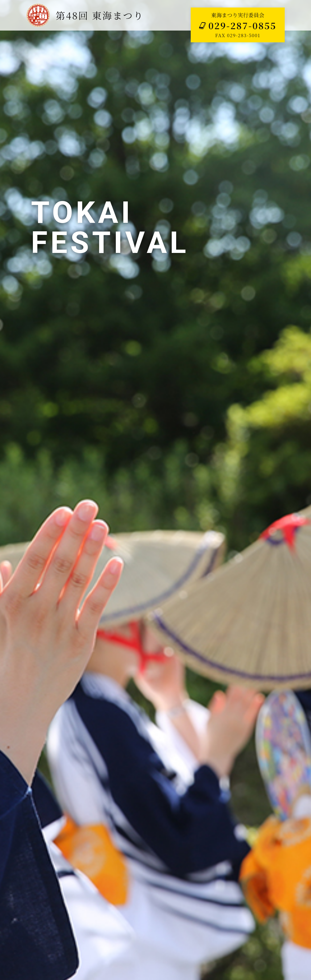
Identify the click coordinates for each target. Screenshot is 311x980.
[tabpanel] (155, 490)
